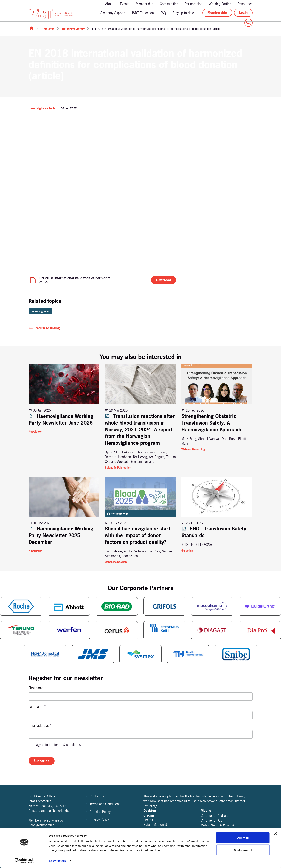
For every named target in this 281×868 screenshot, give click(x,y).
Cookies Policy (100, 812)
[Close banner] (275, 834)
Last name (37, 707)
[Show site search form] (249, 23)
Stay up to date (183, 13)
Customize (243, 850)
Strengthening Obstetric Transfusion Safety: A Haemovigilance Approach (211, 423)
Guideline (187, 551)
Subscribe (42, 761)
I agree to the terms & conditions (58, 745)
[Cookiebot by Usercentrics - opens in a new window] (24, 861)
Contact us (97, 796)
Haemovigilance (40, 311)
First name (37, 688)
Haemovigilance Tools (42, 108)
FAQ (163, 13)
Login (243, 13)
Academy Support (113, 13)
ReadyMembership (42, 825)
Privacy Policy (99, 819)
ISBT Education (143, 13)
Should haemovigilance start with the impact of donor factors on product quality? (138, 535)
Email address (40, 726)
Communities (169, 4)
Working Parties (220, 4)
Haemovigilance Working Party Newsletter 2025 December (61, 535)
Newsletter (35, 431)
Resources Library (73, 29)
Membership (145, 4)
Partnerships (194, 4)
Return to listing (47, 328)
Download (164, 280)
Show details (58, 861)
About (109, 4)
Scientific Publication (118, 467)
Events (125, 4)
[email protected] (41, 801)
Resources (245, 4)
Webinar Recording (193, 449)
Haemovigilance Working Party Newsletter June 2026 (61, 420)
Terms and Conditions (105, 804)
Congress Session (116, 562)
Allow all (243, 838)
